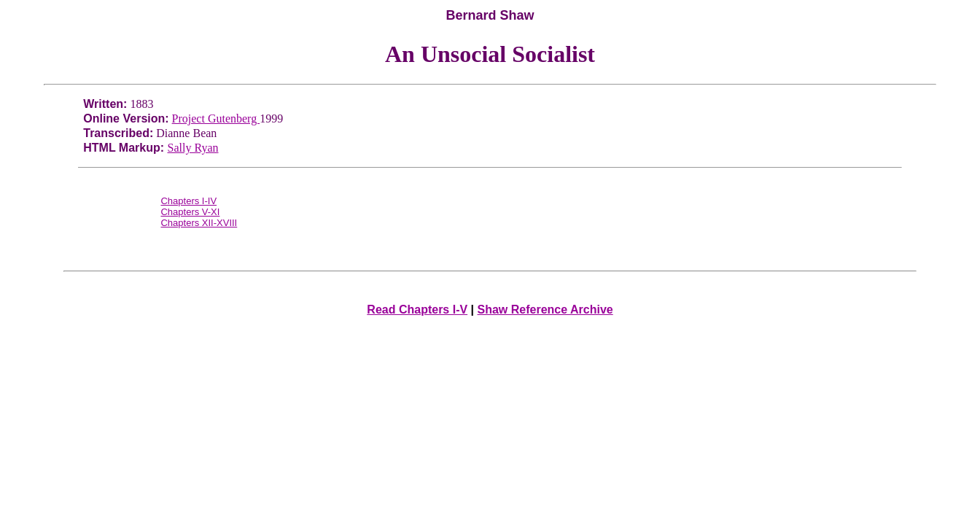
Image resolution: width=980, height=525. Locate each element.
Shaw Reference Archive (545, 310)
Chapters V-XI (190, 212)
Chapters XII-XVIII (199, 223)
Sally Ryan (193, 148)
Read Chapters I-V (417, 310)
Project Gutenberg (216, 118)
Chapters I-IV (188, 201)
